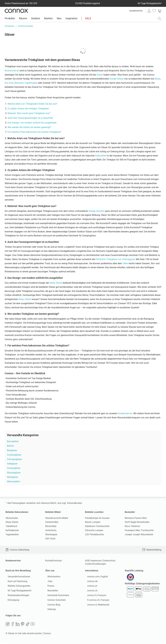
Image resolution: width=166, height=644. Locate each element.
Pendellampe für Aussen (97, 518)
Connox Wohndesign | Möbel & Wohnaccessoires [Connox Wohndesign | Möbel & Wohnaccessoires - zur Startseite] (16, 11)
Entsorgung (11, 601)
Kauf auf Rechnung (15, 582)
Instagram (8, 626)
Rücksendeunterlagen (16, 596)
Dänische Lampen (94, 530)
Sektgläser (12, 464)
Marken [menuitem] (48, 18)
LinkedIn (18, 626)
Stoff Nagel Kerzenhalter (137, 522)
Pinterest (23, 626)
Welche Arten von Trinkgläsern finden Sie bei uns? (32, 104)
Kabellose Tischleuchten (97, 526)
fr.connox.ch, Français (96, 601)
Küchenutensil (12, 71)
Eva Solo (9, 83)
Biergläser (12, 450)
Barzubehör (13, 441)
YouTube (33, 626)
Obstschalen (12, 518)
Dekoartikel (101, 156)
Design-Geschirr (97, 211)
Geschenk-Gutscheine (56, 596)
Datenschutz (109, 561)
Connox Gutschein (54, 601)
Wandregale (51, 534)
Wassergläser (14, 473)
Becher (10, 446)
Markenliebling (152, 550)
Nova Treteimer (132, 526)
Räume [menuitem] (23, 18)
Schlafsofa (51, 530)
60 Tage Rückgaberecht (17, 592)
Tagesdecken (12, 534)
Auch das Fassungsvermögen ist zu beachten (30, 118)
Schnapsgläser (14, 459)
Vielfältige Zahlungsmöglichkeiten (142, 586)
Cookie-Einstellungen (95, 564)
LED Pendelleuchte (94, 534)
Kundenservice (136, 11)
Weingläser (13, 477)
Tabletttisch (11, 526)
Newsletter (51, 592)
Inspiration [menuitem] (71, 18)
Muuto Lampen (93, 522)
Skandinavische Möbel (57, 518)
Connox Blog (52, 606)
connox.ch (90, 592)
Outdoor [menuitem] (36, 18)
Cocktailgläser (14, 455)
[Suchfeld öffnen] (160, 19)
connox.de (90, 582)
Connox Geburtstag (17, 550)
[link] (159, 11)
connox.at (90, 587)
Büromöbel (51, 526)
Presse (49, 587)
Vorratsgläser (14, 468)
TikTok (28, 626)
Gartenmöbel (52, 522)
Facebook (13, 626)
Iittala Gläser (56, 283)
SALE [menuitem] (88, 18)
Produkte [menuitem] (10, 18)
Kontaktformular (54, 561)
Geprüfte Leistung (134, 571)
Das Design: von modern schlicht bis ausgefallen (32, 123)
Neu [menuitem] (59, 18)
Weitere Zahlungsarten (17, 587)
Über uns (50, 571)
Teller (125, 263)
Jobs (48, 582)
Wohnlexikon (52, 578)
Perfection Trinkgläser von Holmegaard (115, 259)
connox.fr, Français (95, 596)
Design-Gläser (117, 79)
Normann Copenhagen (26, 83)
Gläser (100, 75)
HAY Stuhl (50, 539)
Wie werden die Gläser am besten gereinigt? (29, 127)
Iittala (157, 79)
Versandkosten (74, 503)
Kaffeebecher (12, 530)
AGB (87, 561)
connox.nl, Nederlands (96, 606)
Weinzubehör (14, 482)
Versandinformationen (17, 578)
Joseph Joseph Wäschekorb (139, 534)
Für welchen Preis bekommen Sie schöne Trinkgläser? (34, 132)
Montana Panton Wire (136, 518)
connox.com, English (95, 578)
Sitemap (49, 610)
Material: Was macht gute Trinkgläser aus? (29, 113)
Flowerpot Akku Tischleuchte (139, 530)
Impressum (96, 561)
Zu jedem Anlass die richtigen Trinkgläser (28, 109)
